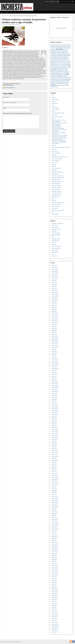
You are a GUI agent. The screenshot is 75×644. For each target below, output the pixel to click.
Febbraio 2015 (55, 519)
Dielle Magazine (55, 227)
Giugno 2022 (54, 351)
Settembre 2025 (55, 277)
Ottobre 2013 (54, 550)
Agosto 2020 (54, 393)
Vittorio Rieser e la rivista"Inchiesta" (59, 142)
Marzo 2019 (54, 426)
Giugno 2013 (54, 558)
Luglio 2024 (54, 304)
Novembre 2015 (55, 502)
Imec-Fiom (54, 243)
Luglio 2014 (54, 533)
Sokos (53, 254)
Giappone (53, 61)
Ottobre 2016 (54, 481)
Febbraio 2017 (55, 474)
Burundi (57, 51)
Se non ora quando (63, 79)
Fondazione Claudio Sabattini (58, 128)
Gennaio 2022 (55, 361)
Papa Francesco (55, 134)
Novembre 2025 (55, 273)
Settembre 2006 (55, 630)
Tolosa (63, 84)
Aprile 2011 (54, 607)
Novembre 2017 (55, 456)
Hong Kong (65, 63)
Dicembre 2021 (55, 363)
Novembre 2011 (55, 594)
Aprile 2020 (54, 401)
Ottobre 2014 (54, 527)
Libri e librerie (55, 163)
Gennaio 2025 (55, 292)
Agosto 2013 (54, 554)
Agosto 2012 (54, 577)
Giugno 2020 (54, 397)
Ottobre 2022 (54, 344)
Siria (70, 79)
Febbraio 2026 (55, 267)
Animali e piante (55, 100)
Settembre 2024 (55, 300)
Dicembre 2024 (55, 294)
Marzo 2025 (54, 288)
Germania (66, 60)
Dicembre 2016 (55, 477)
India (52, 64)
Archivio (53, 102)
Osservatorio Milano (56, 184)
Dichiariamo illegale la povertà (58, 113)
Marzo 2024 (54, 311)
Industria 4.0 (57, 64)
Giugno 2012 (54, 580)
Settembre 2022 (55, 346)
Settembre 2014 (55, 529)
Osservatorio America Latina (58, 172)
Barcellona (57, 48)
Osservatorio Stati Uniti (57, 191)
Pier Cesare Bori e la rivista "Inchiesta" (60, 135)
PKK (56, 76)
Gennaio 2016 (55, 498)
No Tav (64, 73)
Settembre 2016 (55, 483)
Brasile (52, 51)
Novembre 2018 (55, 433)
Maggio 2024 (54, 307)
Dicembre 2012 (55, 569)
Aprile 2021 (54, 378)
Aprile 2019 (54, 424)
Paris (67, 75)
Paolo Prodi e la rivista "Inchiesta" (59, 132)
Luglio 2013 (54, 556)
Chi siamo (47, 1)
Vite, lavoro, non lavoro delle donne (59, 141)
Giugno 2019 (54, 420)
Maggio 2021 (54, 376)
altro (53, 96)
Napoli (56, 73)
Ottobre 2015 (54, 504)
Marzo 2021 (54, 380)
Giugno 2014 (54, 535)
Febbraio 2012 (55, 588)
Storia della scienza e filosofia (58, 210)
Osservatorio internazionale (57, 182)
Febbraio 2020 (55, 405)
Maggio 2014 (54, 537)
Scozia (56, 79)
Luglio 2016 (54, 487)
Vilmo (56, 87)
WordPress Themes (18, 642)
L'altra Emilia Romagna (65, 66)
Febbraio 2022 (55, 359)
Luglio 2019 (54, 418)
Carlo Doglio (62, 51)
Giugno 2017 (54, 466)
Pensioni (53, 76)
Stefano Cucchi (54, 82)
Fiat (64, 58)
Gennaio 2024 (55, 315)
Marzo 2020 (54, 403)
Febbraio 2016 (55, 496)
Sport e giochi (55, 208)
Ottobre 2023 (54, 321)
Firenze (67, 58)
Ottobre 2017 (54, 458)
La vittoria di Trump (56, 67)
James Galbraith (67, 64)
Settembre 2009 (55, 626)
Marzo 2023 (54, 334)
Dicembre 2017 (55, 454)
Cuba (60, 54)
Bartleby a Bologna (56, 121)
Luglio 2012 (54, 579)
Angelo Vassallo (55, 46)
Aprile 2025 (54, 286)
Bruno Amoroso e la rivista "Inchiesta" (59, 123)
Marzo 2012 (54, 586)
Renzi (67, 78)
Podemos (60, 76)
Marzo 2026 (54, 265)
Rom (70, 78)
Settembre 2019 (55, 414)
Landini (69, 67)
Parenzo (60, 75)
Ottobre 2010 (54, 613)
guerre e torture (58, 63)
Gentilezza (61, 60)
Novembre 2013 (55, 548)
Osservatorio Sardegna (57, 187)
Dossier (2, 12)
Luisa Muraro (65, 69)
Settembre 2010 (55, 615)
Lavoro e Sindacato (56, 161)
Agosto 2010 (54, 617)
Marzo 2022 (54, 357)
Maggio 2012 (54, 582)
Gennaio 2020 (55, 407)
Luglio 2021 (54, 372)
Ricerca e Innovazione (56, 205)
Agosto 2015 (54, 508)
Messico (53, 72)
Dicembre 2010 (55, 611)
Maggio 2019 (54, 422)
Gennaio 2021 (55, 384)
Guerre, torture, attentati (57, 159)
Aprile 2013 (54, 561)
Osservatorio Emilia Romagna (58, 178)
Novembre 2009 (55, 624)
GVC (53, 237)
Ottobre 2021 (54, 367)
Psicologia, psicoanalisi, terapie (58, 203)
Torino (67, 84)
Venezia (53, 87)
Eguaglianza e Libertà (56, 229)
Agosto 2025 (54, 279)
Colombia (53, 54)
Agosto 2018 (54, 439)
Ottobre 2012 (54, 573)
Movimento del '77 (60, 72)
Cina (67, 51)
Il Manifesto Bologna (56, 239)
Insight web (54, 245)
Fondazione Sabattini (56, 235)
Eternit (58, 58)
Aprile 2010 (54, 621)
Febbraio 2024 (55, 313)
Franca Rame (54, 60)
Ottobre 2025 (54, 275)
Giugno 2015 (54, 512)
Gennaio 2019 (55, 430)
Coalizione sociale (55, 53)
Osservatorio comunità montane (58, 176)
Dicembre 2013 (55, 546)
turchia (62, 85)
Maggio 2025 (54, 285)
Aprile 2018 (54, 447)
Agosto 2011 (54, 600)
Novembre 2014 (55, 525)
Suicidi (60, 82)
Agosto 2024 (54, 302)
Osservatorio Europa (56, 180)
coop (57, 54)
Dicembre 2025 (55, 271)
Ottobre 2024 (54, 298)
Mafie (52, 70)
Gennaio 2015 (55, 521)
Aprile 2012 (54, 584)
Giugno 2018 (54, 443)
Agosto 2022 (54, 348)
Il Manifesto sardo (55, 241)
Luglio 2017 (54, 464)
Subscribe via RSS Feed (10, 88)
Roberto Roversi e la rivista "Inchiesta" (60, 138)
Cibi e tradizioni (55, 107)
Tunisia (58, 85)
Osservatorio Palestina (56, 185)
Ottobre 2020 (54, 390)
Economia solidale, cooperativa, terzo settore (61, 147)
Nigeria (60, 73)
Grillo (52, 63)
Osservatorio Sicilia (56, 189)
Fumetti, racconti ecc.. (56, 153)
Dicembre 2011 (55, 592)
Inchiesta (3, 642)
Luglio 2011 (54, 601)
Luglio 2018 (54, 441)
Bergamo (69, 48)
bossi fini (66, 50)
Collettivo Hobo (64, 53)
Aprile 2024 (54, 309)
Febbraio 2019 (55, 428)
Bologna (60, 49)
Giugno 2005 (54, 632)
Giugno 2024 (54, 306)
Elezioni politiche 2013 (56, 126)
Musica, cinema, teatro (56, 168)
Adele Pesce (54, 45)
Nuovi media (54, 170)
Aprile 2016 (54, 493)
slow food (53, 81)
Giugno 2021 (54, 374)
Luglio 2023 (54, 327)
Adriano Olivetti (61, 45)
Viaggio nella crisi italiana (57, 139)
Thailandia (59, 84)
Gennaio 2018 (55, 453)
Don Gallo (57, 56)
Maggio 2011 (54, 605)
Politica (65, 76)
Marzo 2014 (54, 540)
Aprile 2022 (54, 355)
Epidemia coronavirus (56, 127)
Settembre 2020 (55, 391)
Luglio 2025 (54, 281)
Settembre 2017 (55, 460)
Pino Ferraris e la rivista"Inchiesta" (59, 137)
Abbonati (52, 1)
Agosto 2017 (54, 462)
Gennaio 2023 (55, 338)
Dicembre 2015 (55, 500)
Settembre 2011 (55, 598)
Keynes (57, 66)
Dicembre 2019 (55, 409)
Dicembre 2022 (55, 340)
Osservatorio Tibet (28, 12)
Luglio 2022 (54, 349)
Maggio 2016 (54, 491)
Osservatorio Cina (55, 174)
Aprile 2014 (54, 538)
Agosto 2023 (54, 325)
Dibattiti (7, 12)
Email (10, 103)
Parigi (64, 75)
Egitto (55, 57)
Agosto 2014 (54, 531)
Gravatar (30, 113)
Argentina (62, 46)
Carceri (53, 105)
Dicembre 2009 (55, 622)
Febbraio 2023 (55, 336)
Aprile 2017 (54, 470)
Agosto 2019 (54, 416)
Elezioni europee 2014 (56, 124)
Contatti (57, 1)
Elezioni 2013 (61, 57)
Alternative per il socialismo (57, 224)
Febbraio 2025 (55, 290)
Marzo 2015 (54, 517)
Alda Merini (68, 45)
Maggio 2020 (54, 399)
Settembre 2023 (55, 323)
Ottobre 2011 (54, 596)
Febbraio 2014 (55, 542)
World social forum (56, 143)
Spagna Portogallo (65, 81)
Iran (61, 64)
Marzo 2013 (54, 563)
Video (11, 12)
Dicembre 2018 (55, 432)
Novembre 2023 (55, 319)
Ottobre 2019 (54, 412)
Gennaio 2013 (55, 567)
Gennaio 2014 (55, 544)
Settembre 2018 (55, 437)
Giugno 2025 (54, 283)
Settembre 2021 (55, 369)
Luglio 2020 (54, 395)
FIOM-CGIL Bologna (56, 233)
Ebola (52, 57)
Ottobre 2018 (54, 435)
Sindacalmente (55, 252)
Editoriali (15, 12)
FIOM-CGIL (54, 231)
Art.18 (66, 46)
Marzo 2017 (54, 472)
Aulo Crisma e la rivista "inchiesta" (59, 120)
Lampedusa (64, 67)
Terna (67, 82)
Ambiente (54, 98)
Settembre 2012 (55, 575)
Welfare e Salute (55, 214)
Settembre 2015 (55, 506)
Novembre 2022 (55, 342)
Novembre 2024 (55, 296)
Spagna (58, 81)
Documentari (54, 115)
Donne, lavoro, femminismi (57, 117)
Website (5, 108)
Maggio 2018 (54, 445)
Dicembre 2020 (55, 386)
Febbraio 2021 (55, 382)
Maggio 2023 (54, 330)
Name (6, 97)
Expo (62, 58)
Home (8, 16)
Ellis (55, 58)
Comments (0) (17, 25)
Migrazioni (54, 164)
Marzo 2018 (54, 449)
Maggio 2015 (54, 514)
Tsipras (54, 85)
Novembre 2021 (55, 365)
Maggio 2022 (54, 353)
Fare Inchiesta (21, 12)
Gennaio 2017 (55, 475)
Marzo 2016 (54, 495)
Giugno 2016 (54, 489)
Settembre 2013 (55, 552)
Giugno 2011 (54, 603)
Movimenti (54, 166)
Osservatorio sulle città (56, 195)
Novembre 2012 (55, 571)
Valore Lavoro (55, 256)
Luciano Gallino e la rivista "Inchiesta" (59, 130)
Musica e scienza (55, 131)
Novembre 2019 (55, 411)
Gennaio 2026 (55, 269)
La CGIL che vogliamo (56, 246)
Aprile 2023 (54, 332)
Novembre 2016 (55, 479)
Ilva (69, 63)
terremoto (53, 84)
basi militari (63, 48)
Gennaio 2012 (55, 590)
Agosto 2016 (54, 485)
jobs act (53, 66)
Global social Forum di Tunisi (63, 61)
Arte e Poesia (55, 103)
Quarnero (63, 78)
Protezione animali (55, 78)
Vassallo (67, 85)
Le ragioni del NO (56, 69)
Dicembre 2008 (55, 628)
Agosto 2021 (54, 370)
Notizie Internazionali (56, 248)
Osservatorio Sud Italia (56, 193)
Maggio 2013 (54, 559)
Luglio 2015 (54, 510)
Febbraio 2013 (55, 565)
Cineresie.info (55, 225)
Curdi (63, 54)
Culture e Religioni (56, 109)
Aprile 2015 (54, 516)
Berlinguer (53, 50)
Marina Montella (58, 70)
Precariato (54, 201)
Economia (54, 145)
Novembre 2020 (55, 388)
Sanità (52, 79)
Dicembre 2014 (55, 523)
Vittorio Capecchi (5, 25)
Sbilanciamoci (55, 250)
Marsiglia (65, 70)
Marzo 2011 (54, 609)
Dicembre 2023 (55, 317)
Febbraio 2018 (55, 451)
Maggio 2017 (54, 468)
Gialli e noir (54, 155)
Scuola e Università (56, 206)
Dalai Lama (67, 54)
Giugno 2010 (54, 619)
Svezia (64, 82)
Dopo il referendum (65, 56)
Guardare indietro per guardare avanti (59, 157)
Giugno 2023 (54, 328)
